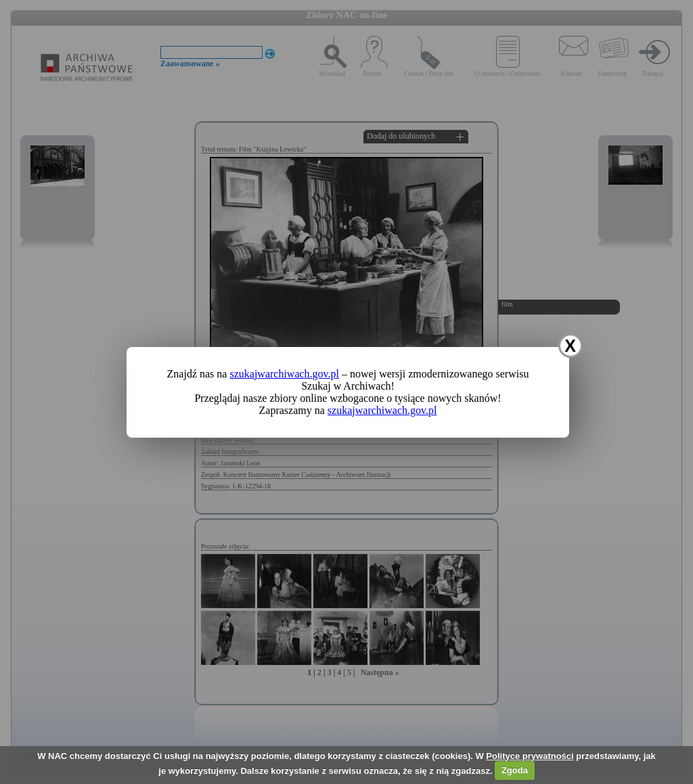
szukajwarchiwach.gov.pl (284, 374)
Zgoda (515, 770)
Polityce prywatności (530, 756)
